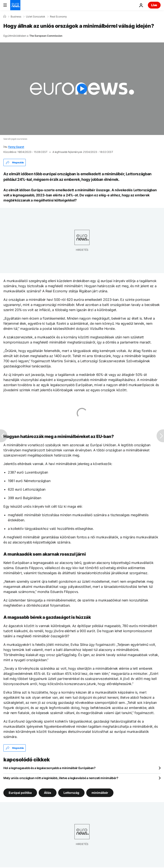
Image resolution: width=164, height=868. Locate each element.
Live (154, 5)
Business (16, 17)
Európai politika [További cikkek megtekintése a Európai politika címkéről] (20, 793)
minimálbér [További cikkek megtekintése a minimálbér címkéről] (100, 793)
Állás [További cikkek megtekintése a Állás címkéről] (48, 793)
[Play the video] (82, 89)
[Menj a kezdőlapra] (15, 5)
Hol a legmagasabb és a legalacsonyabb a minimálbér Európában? (49, 768)
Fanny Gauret (16, 147)
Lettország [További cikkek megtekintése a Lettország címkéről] (71, 793)
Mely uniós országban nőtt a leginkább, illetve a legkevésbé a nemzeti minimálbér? (61, 778)
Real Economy (58, 17)
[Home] (5, 16)
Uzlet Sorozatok (36, 17)
